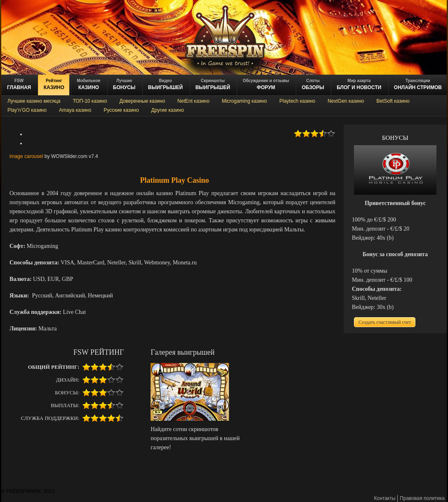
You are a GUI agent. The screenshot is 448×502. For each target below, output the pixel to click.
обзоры (313, 84)
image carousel (26, 156)
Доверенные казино (142, 101)
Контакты (385, 498)
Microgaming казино (245, 101)
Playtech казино (297, 101)
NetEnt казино (193, 101)
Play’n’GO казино (27, 110)
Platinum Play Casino (174, 180)
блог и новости (359, 84)
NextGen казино (346, 101)
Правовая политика (422, 498)
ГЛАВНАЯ (19, 84)
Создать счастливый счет (385, 322)
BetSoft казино (393, 101)
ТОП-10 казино (90, 101)
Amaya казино (75, 110)
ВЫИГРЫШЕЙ (165, 84)
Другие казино (168, 110)
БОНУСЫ (124, 84)
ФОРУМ (266, 84)
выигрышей (213, 84)
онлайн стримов (418, 84)
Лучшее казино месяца (34, 101)
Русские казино (121, 110)
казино (54, 84)
